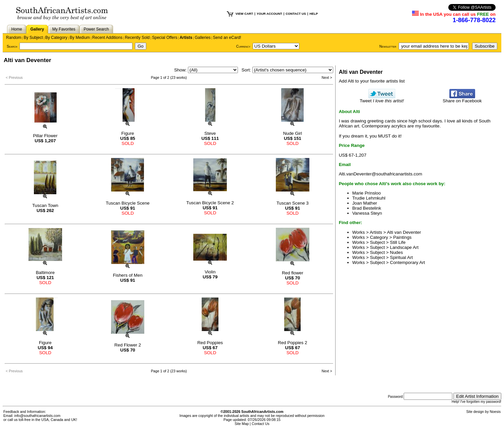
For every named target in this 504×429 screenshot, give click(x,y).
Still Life (398, 242)
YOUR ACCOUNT (269, 14)
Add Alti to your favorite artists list (372, 81)
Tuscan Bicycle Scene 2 (210, 203)
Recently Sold (137, 38)
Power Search (96, 29)
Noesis (495, 412)
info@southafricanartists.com (38, 416)
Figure (128, 133)
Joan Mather (365, 203)
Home (17, 29)
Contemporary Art (407, 262)
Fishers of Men (128, 275)
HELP (314, 14)
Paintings (402, 237)
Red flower (293, 273)
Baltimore (45, 273)
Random (14, 38)
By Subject (33, 38)
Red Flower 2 (128, 345)
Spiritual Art (401, 257)
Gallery (37, 29)
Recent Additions (107, 38)
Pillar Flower (45, 136)
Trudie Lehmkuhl (369, 198)
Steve (210, 133)
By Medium (80, 38)
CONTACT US (296, 14)
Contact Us (261, 424)
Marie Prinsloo (367, 193)
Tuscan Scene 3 (293, 203)
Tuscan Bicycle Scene (128, 203)
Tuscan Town (45, 205)
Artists (186, 38)
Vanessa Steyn (367, 213)
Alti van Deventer (404, 232)
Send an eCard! (227, 38)
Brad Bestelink (367, 208)
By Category (56, 38)
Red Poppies (210, 343)
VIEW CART (244, 14)
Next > (327, 77)
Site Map (242, 424)
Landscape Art (404, 247)
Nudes (396, 252)
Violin (210, 272)
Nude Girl (293, 133)
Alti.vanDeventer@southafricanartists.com (381, 174)
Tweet (382, 99)
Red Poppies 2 (292, 343)
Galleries (203, 38)
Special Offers (165, 38)
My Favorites (64, 29)
